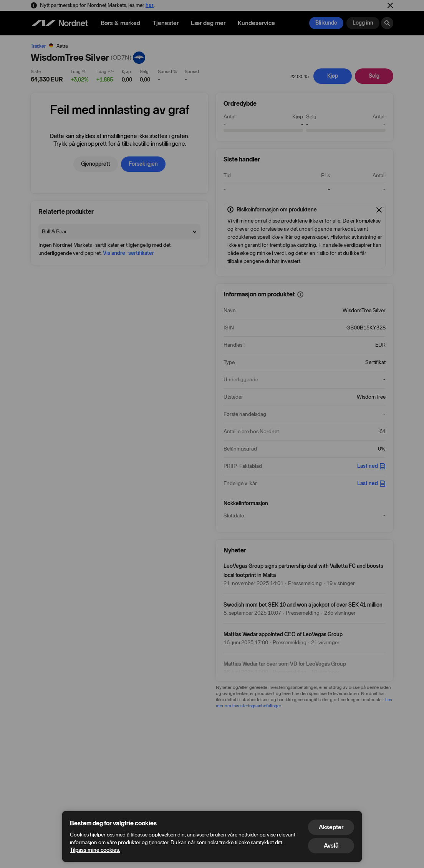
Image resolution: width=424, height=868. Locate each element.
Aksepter (331, 827)
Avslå (331, 846)
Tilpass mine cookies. (95, 850)
